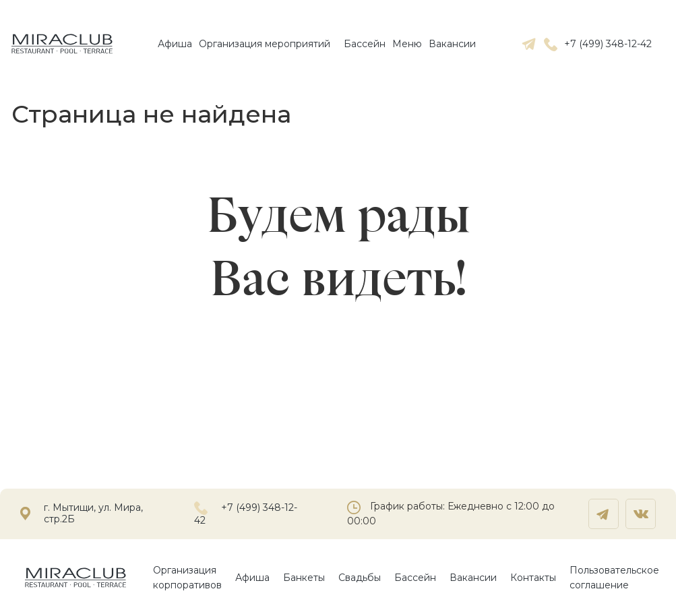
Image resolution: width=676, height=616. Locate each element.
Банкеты (304, 578)
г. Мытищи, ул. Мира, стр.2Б (93, 514)
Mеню (407, 44)
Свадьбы (360, 578)
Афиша (175, 44)
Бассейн (365, 44)
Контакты (533, 578)
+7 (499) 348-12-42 (598, 44)
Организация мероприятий (265, 44)
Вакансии (452, 44)
